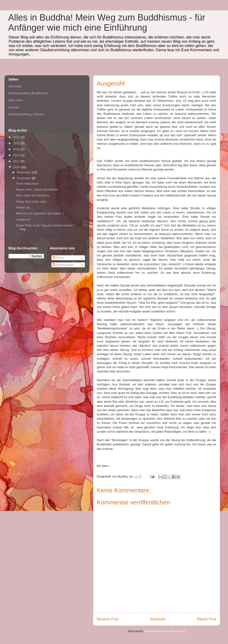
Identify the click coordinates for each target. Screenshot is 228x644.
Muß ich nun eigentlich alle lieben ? (40, 213)
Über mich (15, 100)
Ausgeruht (23, 220)
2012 (17, 155)
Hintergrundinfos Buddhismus (29, 93)
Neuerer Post (108, 619)
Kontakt (14, 107)
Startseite (158, 619)
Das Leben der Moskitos (33, 195)
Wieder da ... (25, 207)
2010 (17, 167)
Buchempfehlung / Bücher (26, 114)
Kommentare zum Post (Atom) (165, 631)
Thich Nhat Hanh (28, 184)
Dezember (24, 172)
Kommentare (63, 265)
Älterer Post (206, 619)
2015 (17, 143)
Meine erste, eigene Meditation (37, 190)
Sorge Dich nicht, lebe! (31, 202)
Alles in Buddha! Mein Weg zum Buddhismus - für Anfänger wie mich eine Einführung (107, 23)
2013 (17, 149)
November (24, 178)
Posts (58, 258)
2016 (17, 137)
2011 (17, 161)
